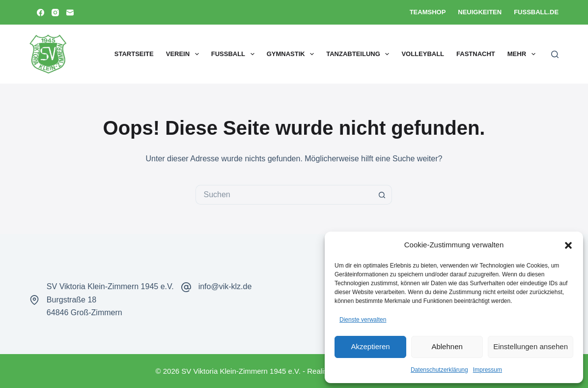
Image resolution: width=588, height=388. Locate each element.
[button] (568, 245)
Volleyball (423, 54)
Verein (184, 54)
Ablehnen (447, 346)
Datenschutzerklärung (439, 370)
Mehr (523, 54)
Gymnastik (293, 54)
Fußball (235, 54)
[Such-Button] (382, 195)
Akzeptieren (370, 346)
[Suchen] (555, 54)
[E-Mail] (70, 13)
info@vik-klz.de (225, 286)
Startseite (134, 54)
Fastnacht (476, 54)
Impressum (488, 370)
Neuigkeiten (480, 12)
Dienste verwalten (363, 320)
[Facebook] (41, 13)
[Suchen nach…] (284, 195)
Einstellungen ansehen (531, 346)
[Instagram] (55, 13)
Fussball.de (536, 12)
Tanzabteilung (360, 54)
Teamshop (428, 12)
